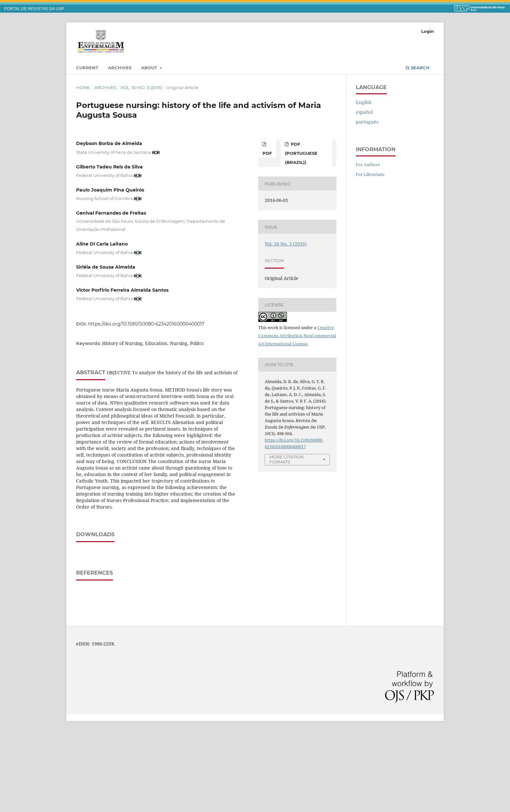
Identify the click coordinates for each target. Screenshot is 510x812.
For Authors (368, 165)
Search (418, 68)
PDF (267, 153)
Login (428, 31)
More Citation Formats (287, 459)
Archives (120, 68)
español (364, 112)
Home (83, 87)
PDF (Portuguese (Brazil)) (301, 153)
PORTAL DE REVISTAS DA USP (34, 9)
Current (87, 68)
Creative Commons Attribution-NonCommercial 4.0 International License (297, 336)
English (364, 102)
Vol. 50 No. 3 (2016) (141, 87)
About (150, 68)
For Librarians (370, 174)
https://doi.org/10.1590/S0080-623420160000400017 (146, 324)
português (367, 122)
